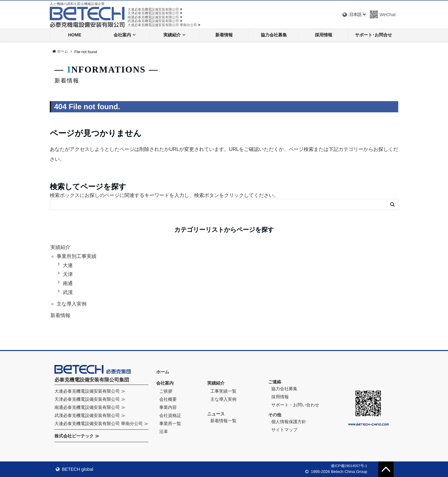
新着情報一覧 (223, 421)
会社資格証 (170, 415)
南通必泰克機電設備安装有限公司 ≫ (90, 407)
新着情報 (224, 35)
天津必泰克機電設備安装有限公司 (155, 13)
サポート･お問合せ (373, 35)
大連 (68, 265)
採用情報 (324, 35)
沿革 (164, 432)
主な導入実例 (72, 304)
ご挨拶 (166, 391)
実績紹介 (172, 35)
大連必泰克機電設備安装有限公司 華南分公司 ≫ (101, 423)
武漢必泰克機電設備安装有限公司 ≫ (90, 415)
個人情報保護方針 (289, 422)
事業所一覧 (170, 423)
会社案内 (122, 35)
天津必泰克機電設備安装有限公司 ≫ (90, 399)
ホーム (163, 372)
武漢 (68, 292)
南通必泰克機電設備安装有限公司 (155, 17)
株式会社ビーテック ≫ (77, 436)
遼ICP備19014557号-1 (349, 466)
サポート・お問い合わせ (295, 405)
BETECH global (75, 469)
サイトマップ (284, 430)
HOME (75, 35)
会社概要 (168, 399)
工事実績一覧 (223, 391)
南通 (68, 283)
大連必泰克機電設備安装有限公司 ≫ (90, 391)
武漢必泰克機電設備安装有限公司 (155, 21)
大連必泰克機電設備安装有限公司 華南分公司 (164, 25)
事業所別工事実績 (77, 256)
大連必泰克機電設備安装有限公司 (155, 9)
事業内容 (168, 407)
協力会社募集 (274, 35)
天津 (68, 274)
